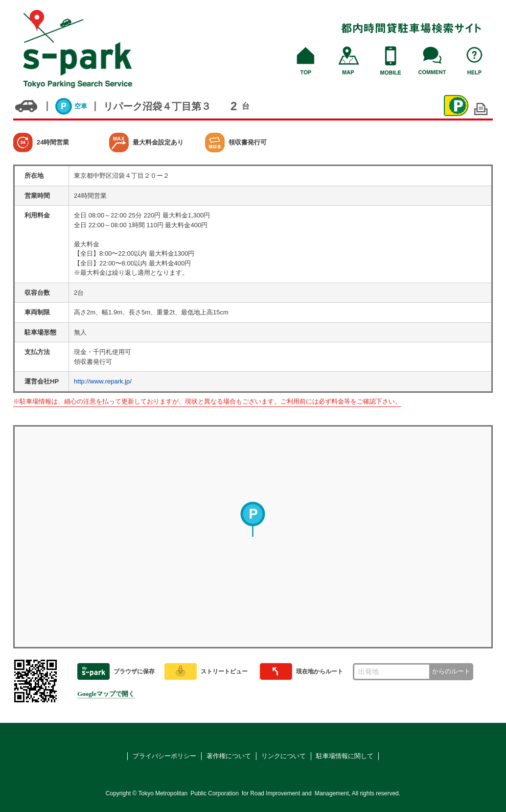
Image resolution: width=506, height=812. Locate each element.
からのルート (451, 671)
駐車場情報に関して (345, 756)
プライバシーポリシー (164, 756)
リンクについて (284, 756)
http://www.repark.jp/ (103, 381)
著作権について (229, 756)
